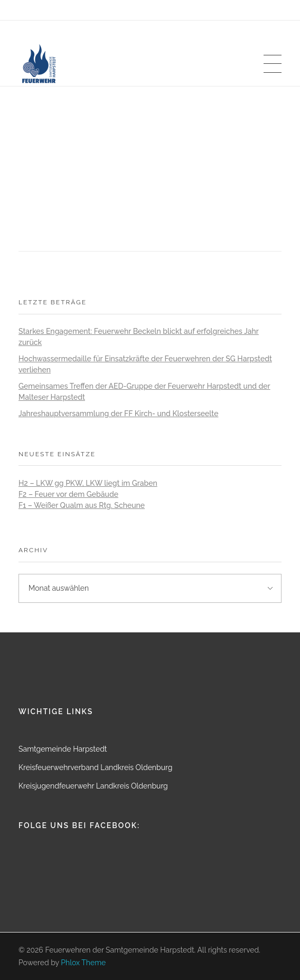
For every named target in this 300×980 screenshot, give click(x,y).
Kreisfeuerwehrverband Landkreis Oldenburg (95, 767)
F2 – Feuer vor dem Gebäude (68, 494)
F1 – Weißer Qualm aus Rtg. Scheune (82, 505)
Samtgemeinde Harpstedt (63, 749)
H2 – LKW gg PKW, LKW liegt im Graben (88, 483)
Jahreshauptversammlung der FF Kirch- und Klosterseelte (118, 414)
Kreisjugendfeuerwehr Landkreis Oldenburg (93, 786)
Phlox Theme (83, 963)
